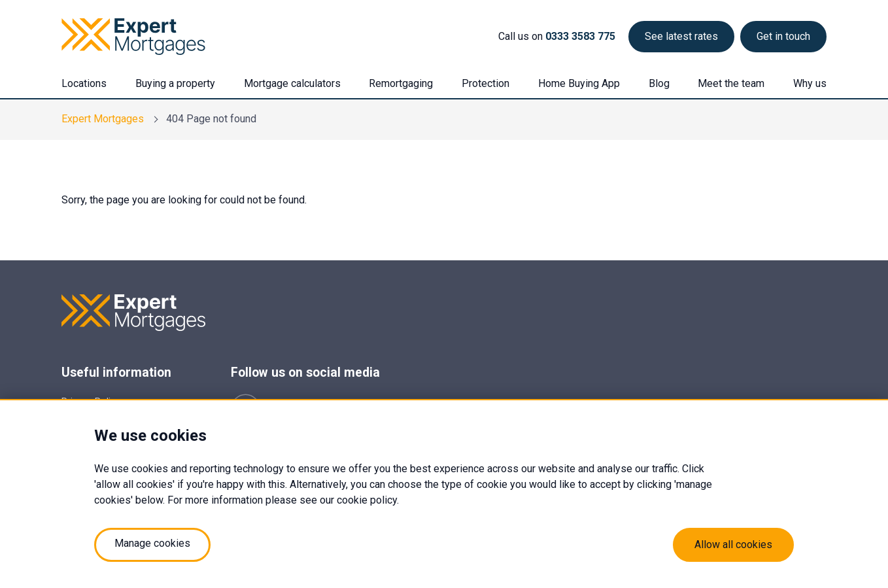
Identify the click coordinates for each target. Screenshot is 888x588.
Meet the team (731, 83)
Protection (486, 83)
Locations (84, 83)
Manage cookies (152, 543)
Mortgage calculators (292, 83)
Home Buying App (579, 83)
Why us (810, 83)
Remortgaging (401, 83)
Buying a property (175, 83)
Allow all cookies (733, 545)
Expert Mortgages (103, 119)
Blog (659, 83)
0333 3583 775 (580, 36)
